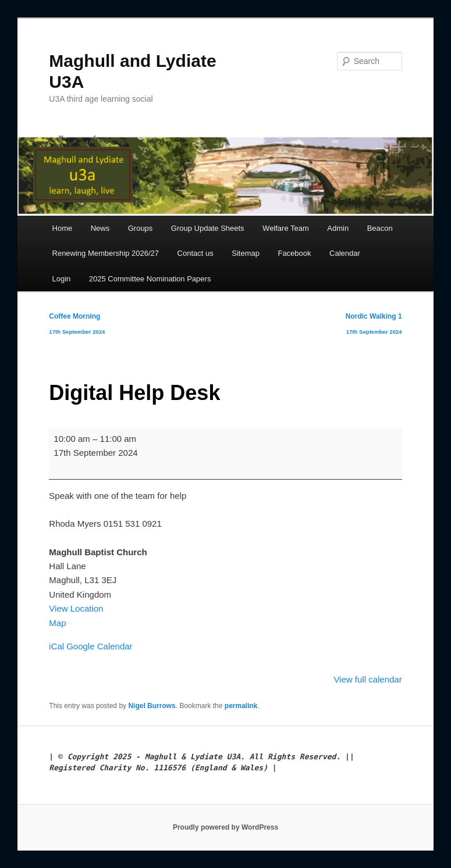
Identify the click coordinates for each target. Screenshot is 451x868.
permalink (241, 706)
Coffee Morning (77, 326)
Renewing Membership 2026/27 (106, 253)
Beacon (380, 228)
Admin (338, 228)
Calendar (345, 253)
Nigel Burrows (152, 706)
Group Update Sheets (208, 228)
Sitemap (246, 253)
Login (62, 279)
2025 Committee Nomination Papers (150, 279)
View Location (76, 608)
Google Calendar (99, 646)
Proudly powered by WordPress (225, 827)
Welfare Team (286, 228)
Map (57, 623)
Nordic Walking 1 (374, 326)
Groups (141, 228)
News (100, 228)
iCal (56, 646)
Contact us (196, 253)
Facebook (294, 253)
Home (63, 228)
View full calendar (367, 679)
